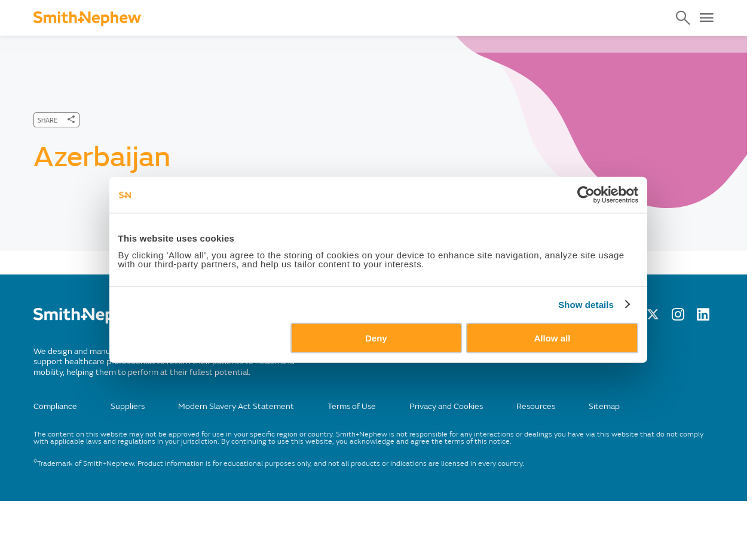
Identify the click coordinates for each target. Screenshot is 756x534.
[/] (91, 321)
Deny (376, 360)
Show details (597, 327)
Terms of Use (352, 406)
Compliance (55, 406)
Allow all (559, 360)
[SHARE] (56, 120)
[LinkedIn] (703, 318)
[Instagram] (678, 318)
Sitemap (604, 406)
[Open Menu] (706, 18)
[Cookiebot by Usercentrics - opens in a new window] (596, 217)
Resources (536, 406)
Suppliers (128, 406)
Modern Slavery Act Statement (236, 406)
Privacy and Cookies (446, 406)
